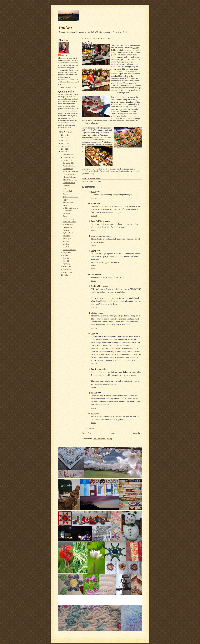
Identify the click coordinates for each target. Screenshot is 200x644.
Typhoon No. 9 (68, 233)
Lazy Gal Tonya (98, 221)
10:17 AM (94, 198)
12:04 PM (94, 216)
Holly (93, 413)
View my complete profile (67, 87)
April (65, 264)
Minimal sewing (68, 219)
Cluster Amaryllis (69, 183)
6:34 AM (94, 408)
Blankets (66, 241)
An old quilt (67, 239)
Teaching (66, 230)
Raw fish (66, 244)
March (65, 267)
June (65, 258)
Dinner (65, 216)
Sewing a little (68, 191)
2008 (63, 149)
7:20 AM (94, 423)
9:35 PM (94, 281)
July (65, 255)
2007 (63, 152)
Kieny (94, 192)
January (66, 272)
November (67, 157)
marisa (94, 274)
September (67, 163)
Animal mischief (68, 202)
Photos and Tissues (69, 222)
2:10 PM (94, 231)
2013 (63, 135)
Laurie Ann (96, 369)
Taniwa (65, 28)
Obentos (109, 144)
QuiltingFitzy (97, 286)
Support (65, 200)
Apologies (66, 236)
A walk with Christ (69, 250)
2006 (63, 275)
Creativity (66, 205)
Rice (64, 188)
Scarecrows (67, 213)
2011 (63, 141)
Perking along (67, 227)
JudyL (94, 203)
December (67, 155)
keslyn (94, 251)
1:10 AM (94, 387)
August (66, 253)
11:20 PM (94, 328)
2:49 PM (94, 245)
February (66, 269)
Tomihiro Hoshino (69, 166)
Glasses (65, 194)
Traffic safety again (69, 174)
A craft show (67, 247)
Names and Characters (70, 171)
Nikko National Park (70, 180)
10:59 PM (94, 307)
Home (112, 433)
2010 (63, 143)
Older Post (137, 433)
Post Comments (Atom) (102, 439)
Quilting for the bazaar (70, 197)
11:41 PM (94, 364)
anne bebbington (98, 236)
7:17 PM (94, 269)
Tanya (64, 55)
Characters (66, 186)
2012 (63, 138)
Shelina (94, 313)
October (66, 160)
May (65, 261)
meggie (94, 393)
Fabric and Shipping (70, 177)
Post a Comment (90, 428)
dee (92, 334)
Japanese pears (68, 224)
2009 (63, 146)
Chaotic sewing (68, 169)
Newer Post (87, 433)
